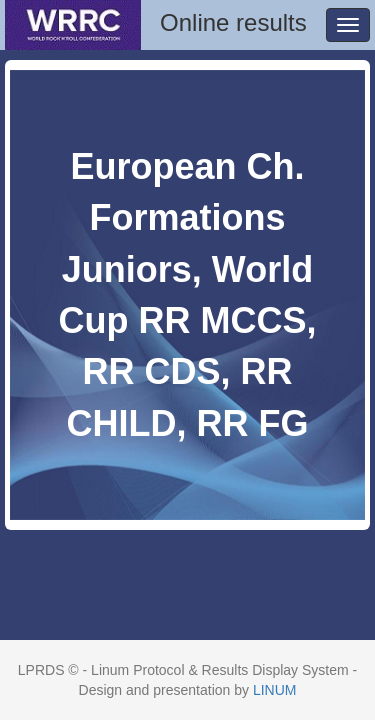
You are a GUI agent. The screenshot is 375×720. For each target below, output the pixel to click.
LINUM (275, 690)
